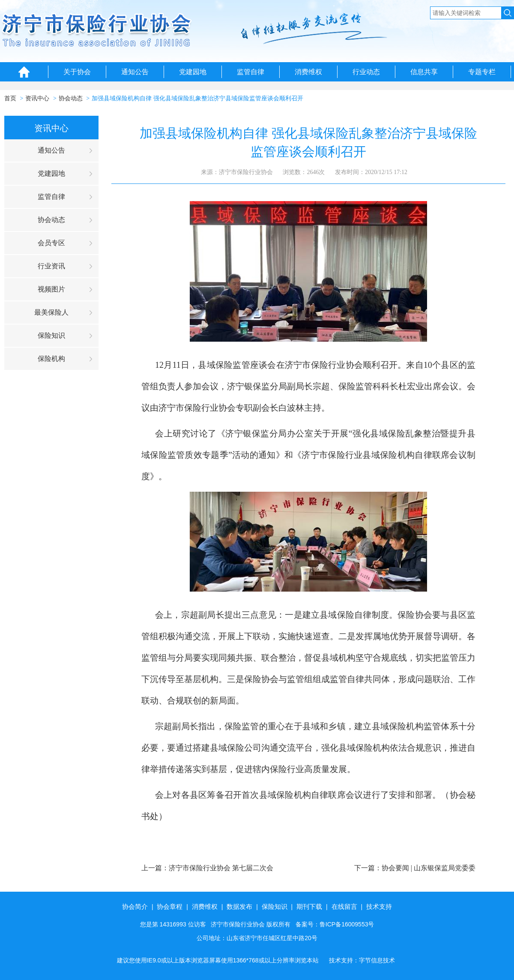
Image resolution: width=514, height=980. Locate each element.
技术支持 (379, 906)
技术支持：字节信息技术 (362, 960)
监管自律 (251, 72)
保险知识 (51, 335)
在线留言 (344, 906)
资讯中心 (37, 98)
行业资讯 (51, 266)
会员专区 (51, 243)
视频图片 (51, 289)
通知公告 (135, 72)
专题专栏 (482, 72)
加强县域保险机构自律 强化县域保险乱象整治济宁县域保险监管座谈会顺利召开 (197, 98)
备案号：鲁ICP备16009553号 (335, 924)
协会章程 (170, 906)
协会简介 (135, 906)
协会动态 (71, 98)
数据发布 (239, 906)
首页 (10, 98)
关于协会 (77, 72)
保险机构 (51, 359)
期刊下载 (309, 906)
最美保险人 (51, 312)
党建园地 (193, 72)
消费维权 (308, 72)
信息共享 (424, 72)
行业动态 (366, 72)
